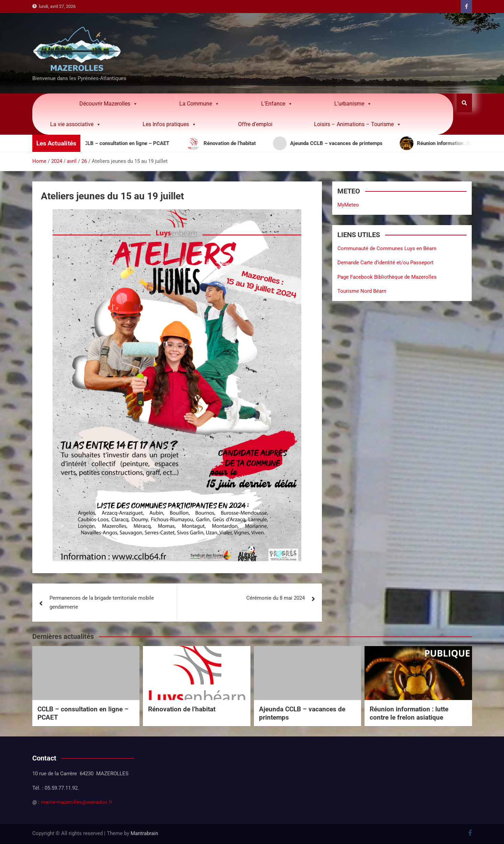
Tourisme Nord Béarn (362, 291)
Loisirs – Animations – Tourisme (358, 124)
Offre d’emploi (255, 124)
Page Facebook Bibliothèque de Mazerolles (387, 277)
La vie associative (76, 124)
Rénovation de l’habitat (182, 709)
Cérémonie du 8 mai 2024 (276, 598)
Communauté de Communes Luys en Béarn (387, 248)
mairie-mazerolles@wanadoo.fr (77, 802)
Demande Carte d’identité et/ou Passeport (385, 263)
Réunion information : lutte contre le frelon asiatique (409, 713)
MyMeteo (348, 205)
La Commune (199, 104)
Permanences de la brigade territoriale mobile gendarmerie (102, 602)
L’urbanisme (353, 104)
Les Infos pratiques (170, 124)
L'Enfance (277, 104)
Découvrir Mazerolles (109, 104)
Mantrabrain (144, 833)
